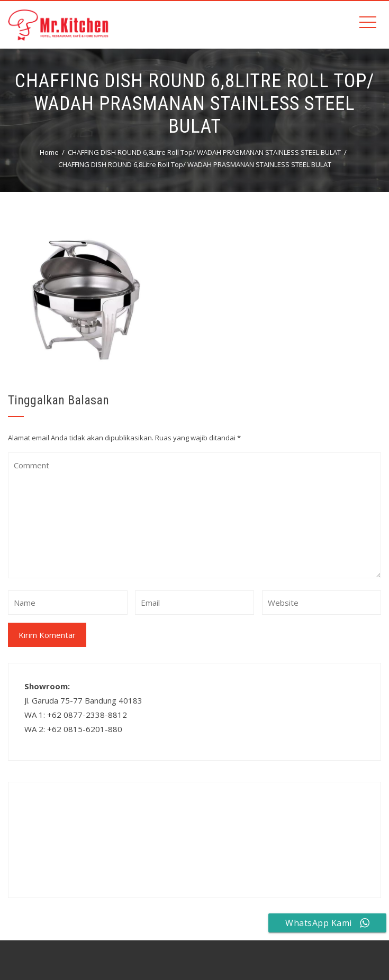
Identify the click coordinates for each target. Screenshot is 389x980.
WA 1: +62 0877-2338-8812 (76, 715)
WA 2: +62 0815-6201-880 (73, 729)
